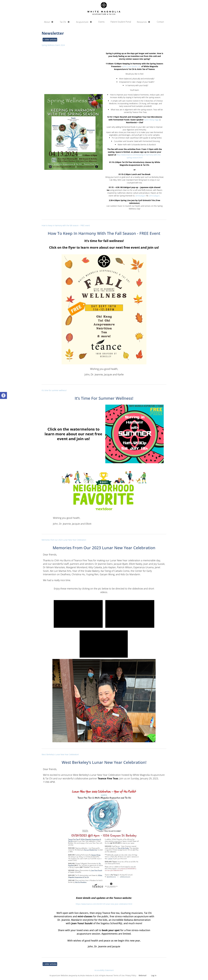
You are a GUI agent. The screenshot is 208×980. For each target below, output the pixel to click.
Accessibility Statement (104, 970)
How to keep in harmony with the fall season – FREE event (66, 225)
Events (101, 22)
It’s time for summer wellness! (54, 390)
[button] (3, 395)
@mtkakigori (140, 196)
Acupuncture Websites (59, 975)
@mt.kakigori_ (155, 196)
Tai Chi (63, 22)
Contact (160, 22)
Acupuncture (82, 22)
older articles (50, 40)
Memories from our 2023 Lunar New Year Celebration (64, 540)
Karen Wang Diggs (151, 120)
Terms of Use (119, 975)
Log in (154, 975)
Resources (142, 22)
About (47, 22)
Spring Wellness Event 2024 (53, 45)
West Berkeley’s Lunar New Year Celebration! (60, 754)
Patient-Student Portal (121, 22)
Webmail (143, 975)
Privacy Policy (131, 975)
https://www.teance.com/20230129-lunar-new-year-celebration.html (104, 904)
